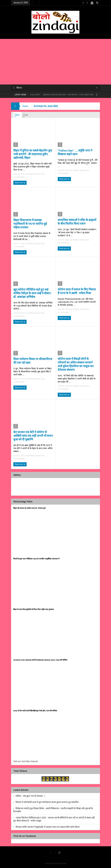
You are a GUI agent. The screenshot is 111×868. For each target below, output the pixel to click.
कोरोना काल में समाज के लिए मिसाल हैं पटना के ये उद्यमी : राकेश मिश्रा (77, 291)
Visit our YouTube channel (26, 761)
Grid (17, 115)
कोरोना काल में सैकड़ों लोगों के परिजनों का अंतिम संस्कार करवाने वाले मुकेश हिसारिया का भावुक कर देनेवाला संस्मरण (76, 364)
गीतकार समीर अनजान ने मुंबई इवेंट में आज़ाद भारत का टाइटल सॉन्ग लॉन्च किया (48, 827)
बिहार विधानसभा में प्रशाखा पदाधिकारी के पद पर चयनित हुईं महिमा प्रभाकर (30, 224)
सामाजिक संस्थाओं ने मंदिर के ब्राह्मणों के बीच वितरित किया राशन (77, 222)
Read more (20, 183)
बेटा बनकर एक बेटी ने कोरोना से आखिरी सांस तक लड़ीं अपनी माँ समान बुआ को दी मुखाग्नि (33, 436)
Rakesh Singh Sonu (37, 174)
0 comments (19, 177)
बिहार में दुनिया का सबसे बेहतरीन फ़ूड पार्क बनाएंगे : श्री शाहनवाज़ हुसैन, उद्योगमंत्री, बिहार (33, 154)
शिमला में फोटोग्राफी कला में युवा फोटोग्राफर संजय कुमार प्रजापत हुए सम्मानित (47, 802)
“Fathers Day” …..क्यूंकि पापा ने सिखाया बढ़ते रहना (75, 152)
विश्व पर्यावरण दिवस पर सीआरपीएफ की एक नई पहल (33, 361)
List (25, 115)
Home (25, 106)
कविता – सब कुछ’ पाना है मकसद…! (30, 796)
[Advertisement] (56, 62)
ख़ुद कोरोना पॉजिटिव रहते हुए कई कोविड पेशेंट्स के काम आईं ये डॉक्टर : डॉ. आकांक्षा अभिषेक (33, 293)
